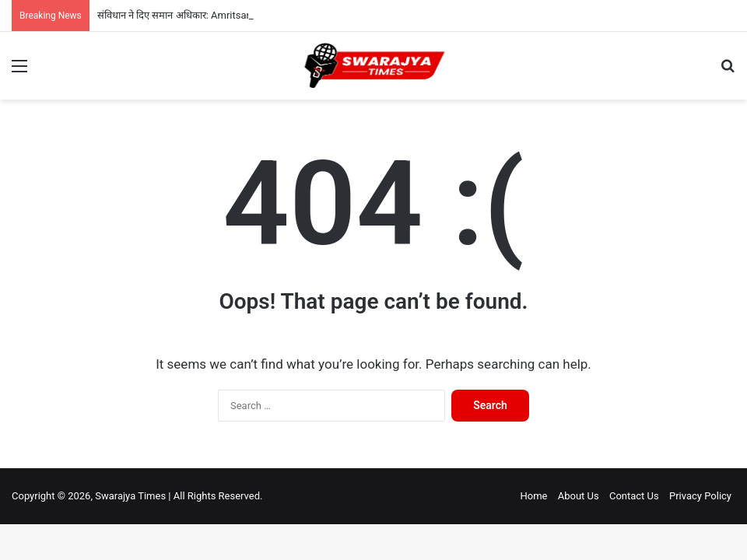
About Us (579, 496)
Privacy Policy (700, 496)
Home (533, 496)
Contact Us (634, 496)
